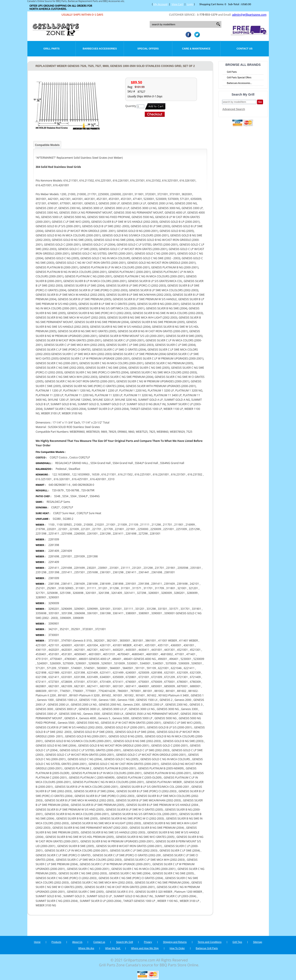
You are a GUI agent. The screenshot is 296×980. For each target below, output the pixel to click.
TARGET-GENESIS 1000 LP (139, 901)
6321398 (41, 677)
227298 (143, 534)
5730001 (64, 668)
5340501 (158, 663)
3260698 (78, 593)
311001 (80, 588)
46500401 (80, 654)
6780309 (195, 682)
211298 (156, 525)
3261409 (117, 593)
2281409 (54, 551)
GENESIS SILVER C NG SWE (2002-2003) (83, 873)
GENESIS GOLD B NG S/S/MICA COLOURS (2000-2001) (78, 741)
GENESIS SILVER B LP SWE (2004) (94, 791)
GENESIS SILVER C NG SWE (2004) (130, 873)
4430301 (131, 650)
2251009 (181, 529)
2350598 (183, 568)
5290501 (107, 663)
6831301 (118, 686)
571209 (51, 668)
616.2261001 (161, 474)
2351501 (80, 572)
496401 (174, 659)
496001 (163, 659)
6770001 (170, 682)
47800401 (70, 659)
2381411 (67, 584)
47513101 (42, 659)
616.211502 (125, 474)
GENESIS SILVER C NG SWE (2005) (173, 873)
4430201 (118, 650)
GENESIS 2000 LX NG (84, 705)
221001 (63, 529)
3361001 (92, 613)
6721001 (144, 677)
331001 (117, 609)
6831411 (131, 686)
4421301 (92, 650)
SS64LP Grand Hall (147, 463)
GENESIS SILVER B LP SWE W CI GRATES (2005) (134, 810)
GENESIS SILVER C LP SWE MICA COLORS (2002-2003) (89, 860)
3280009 (166, 593)
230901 (103, 568)
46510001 (95, 654)
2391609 (169, 584)
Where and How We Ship (145, 948)
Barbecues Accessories (100, 49)
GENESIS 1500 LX (147, 700)
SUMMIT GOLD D (74, 896)
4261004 (92, 645)
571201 (40, 668)
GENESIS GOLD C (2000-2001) (170, 746)
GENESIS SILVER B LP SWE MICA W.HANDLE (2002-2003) (79, 800)
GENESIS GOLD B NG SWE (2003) (183, 741)
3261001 (91, 593)
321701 (40, 593)
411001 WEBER (168, 641)
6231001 (67, 673)
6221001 (163, 668)
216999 (190, 525)
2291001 (67, 556)
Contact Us (245, 49)
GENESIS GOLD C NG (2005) (121, 759)
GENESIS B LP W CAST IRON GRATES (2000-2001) (131, 723)
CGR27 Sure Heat (64, 513)
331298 (151, 609)
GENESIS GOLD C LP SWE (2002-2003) (146, 750)
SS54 (65, 496)
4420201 (54, 650)
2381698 (92, 584)
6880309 (41, 691)
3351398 (67, 613)
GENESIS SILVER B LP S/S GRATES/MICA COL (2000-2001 (155, 787)
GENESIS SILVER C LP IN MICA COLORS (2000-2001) (76, 851)
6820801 (41, 686)
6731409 (105, 682)
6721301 (182, 677)
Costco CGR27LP (80, 457)
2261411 (118, 534)
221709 (108, 529)
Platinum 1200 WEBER (188, 892)
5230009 (199, 659)
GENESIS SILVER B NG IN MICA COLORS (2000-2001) (77, 814)
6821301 (80, 686)
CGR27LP (67, 507)
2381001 (170, 572)
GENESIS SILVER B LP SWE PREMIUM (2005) (98, 805)
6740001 (131, 682)
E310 (111, 479)
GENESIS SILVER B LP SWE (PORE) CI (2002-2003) (105, 796)
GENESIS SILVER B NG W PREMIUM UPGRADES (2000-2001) (117, 841)
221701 (97, 529)
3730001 (54, 635)
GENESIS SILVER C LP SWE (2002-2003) (134, 851)
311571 (137, 588)
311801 (171, 588)
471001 (180, 654)
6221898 (41, 673)
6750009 (157, 682)
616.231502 (195, 474)
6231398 (80, 673)
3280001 (154, 593)
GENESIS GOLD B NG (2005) (126, 736)
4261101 (105, 645)
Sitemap (257, 942)
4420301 (67, 650)
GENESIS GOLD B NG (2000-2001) (86, 736)
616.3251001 (44, 479)
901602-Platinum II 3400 (174, 695)
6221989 (54, 673)
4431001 (157, 650)
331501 (163, 609)
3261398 (104, 593)
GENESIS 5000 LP (142, 718)
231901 (171, 568)
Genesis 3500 (92, 714)
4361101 (41, 650)
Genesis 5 (104, 718)
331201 (140, 609)
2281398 (54, 545)
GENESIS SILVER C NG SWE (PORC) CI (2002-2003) (66, 878)
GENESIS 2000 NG (110, 705)
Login (190, 4)
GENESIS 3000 (44, 709)
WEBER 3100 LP (189, 901)
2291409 (54, 562)
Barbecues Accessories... (240, 83)
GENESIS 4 (71, 718)
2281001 (155, 534)
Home (37, 942)
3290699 (67, 609)
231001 (114, 568)
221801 (120, 529)
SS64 (73, 496)
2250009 (156, 529)
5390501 (197, 663)
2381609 (79, 584)
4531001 (54, 654)
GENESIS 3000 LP (66, 709)
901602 (152, 695)
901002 (129, 695)
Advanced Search (234, 109)
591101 (140, 668)
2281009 (54, 539)
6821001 (54, 686)
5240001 (42, 663)
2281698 (54, 556)
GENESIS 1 (197, 695)
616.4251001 (80, 479)
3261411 (130, 593)
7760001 (78, 691)
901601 (140, 695)
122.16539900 (81, 474)
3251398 (65, 593)
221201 (85, 529)
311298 (114, 588)
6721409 (195, 677)
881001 (148, 691)
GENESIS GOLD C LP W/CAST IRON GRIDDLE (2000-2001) (151, 755)
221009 (74, 529)
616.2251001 (143, 474)
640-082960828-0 (83, 485)
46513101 (109, 654)
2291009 (79, 556)
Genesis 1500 (126, 700)
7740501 (65, 691)
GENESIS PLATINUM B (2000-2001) (115, 768)
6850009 (170, 686)
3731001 (54, 641)
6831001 (105, 686)
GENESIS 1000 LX (66, 700)
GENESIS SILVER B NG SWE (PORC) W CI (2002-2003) (132, 818)
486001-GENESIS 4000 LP (95, 659)
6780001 (182, 682)
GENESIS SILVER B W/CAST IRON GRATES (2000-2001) (129, 846)
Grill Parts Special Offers (239, 78)
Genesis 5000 (121, 718)
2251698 (67, 534)
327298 (142, 593)
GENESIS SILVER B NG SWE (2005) (77, 818)
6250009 (144, 673)
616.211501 (109, 474)
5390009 (184, 663)
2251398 (41, 534)
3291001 (105, 609)
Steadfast (74, 469)
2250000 (143, 529)
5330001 (132, 663)
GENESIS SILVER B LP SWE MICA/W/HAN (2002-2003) (148, 800)
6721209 (170, 677)
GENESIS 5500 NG (88, 723)
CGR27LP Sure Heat (89, 513)
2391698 (182, 584)
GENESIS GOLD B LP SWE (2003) (93, 732)
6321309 (195, 673)
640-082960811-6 (59, 485)
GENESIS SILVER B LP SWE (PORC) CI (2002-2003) (147, 791)
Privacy (148, 942)
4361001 (189, 645)
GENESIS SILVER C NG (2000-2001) (88, 869)
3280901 (41, 597)
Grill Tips (237, 942)
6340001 (105, 677)
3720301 (88, 629)
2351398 (54, 572)
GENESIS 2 (166, 700)
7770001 (91, 691)
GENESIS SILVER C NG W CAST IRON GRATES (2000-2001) (120, 887)
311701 (148, 588)
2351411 (67, 572)
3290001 (54, 597)
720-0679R (88, 490)
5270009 (68, 663)
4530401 (41, 654)
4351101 (163, 645)
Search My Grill (124, 942)
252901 (51, 588)
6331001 (67, 677)
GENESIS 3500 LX (112, 714)
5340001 (145, 663)
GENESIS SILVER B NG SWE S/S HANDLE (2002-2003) (113, 832)
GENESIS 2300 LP (152, 705)
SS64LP (83, 496)
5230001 (186, 659)
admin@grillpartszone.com (249, 15)
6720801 (131, 677)
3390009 (65, 618)
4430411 (144, 650)
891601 (63, 695)
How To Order (177, 948)
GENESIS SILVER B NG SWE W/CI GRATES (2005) (145, 837)
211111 (145, 525)
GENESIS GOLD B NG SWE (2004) (56, 746)
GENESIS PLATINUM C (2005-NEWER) (92, 778)
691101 (53, 691)
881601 (170, 691)
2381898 (118, 584)
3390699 (78, 618)
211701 (167, 525)
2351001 (196, 568)
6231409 (92, 673)
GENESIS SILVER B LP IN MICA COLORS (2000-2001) (86, 787)
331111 (129, 609)
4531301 (67, 654)
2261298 (105, 534)
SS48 (57, 496)
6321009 (182, 673)
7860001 (123, 691)
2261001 (92, 534)
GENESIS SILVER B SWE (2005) (76, 846)
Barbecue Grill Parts (207, 948)
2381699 (105, 584)
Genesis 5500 (66, 723)
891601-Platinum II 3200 (84, 695)
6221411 (189, 668)
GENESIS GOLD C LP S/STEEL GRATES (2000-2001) (90, 750)
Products (56, 942)
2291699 (79, 568)
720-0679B (72, 490)
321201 (193, 588)
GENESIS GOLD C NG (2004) (85, 759)
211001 (111, 525)
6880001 (195, 686)
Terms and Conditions (210, 942)
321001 (182, 588)
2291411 (54, 568)
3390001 (157, 613)
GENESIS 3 (196, 705)
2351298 (41, 572)
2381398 (54, 584)
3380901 (144, 613)
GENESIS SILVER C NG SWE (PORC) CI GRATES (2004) (131, 878)
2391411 (157, 584)
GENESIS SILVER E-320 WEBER (154, 892)
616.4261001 (98, 479)
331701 (185, 609)
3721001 (101, 629)
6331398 (80, 677)
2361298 (118, 572)
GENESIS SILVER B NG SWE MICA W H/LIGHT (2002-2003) (106, 823)
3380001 (131, 613)
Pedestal (61, 469)
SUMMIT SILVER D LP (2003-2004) (100, 901)
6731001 (80, 682)
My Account (161, 4)
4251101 (54, 645)
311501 (125, 588)
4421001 (80, 650)
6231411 (105, 673)
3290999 (92, 609)
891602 (106, 695)
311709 (159, 588)
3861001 (151, 641)
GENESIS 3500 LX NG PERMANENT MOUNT (152, 714)
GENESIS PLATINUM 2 (78, 768)
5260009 (55, 663)
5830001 (102, 668)
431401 (138, 645)
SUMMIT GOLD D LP (99, 896)
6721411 (41, 682)
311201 (103, 588)
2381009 (54, 578)
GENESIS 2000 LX (58, 705)
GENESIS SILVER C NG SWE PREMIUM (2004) (162, 883)
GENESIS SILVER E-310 (119, 892)
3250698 (52, 593)
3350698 (41, 613)
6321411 (54, 677)
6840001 (144, 686)
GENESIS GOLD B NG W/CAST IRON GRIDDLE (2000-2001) (114, 746)
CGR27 (55, 507)
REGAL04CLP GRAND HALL (72, 463)
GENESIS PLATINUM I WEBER (164, 782)
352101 (64, 629)
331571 (174, 609)
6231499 (118, 673)
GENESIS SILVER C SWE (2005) (85, 892)
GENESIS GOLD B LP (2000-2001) (125, 727)
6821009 (67, 686)
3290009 (54, 603)
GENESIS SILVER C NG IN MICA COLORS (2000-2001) (143, 869)
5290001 (81, 663)
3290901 (79, 609)
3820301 (99, 641)
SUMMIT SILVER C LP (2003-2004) (176, 896)
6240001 (131, 673)
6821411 (92, 686)
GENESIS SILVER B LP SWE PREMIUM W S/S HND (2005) (70, 810)
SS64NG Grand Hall (172, 463)
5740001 (76, 668)
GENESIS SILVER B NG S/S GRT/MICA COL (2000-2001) (144, 814)
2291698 (67, 568)
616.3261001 (62, 479)
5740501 (89, 668)
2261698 (131, 534)
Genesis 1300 (107, 700)
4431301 (170, 650)
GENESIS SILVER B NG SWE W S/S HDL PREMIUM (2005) (80, 837)
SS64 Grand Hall (123, 463)
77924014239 (107, 691)
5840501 (128, 668)
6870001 (182, 686)
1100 (51, 525)
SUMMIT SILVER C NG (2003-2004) (57, 901)
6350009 (118, 677)
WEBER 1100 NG (167, 901)
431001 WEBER (122, 645)
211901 (179, 525)
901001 (118, 695)
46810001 (152, 654)
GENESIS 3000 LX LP (114, 709)
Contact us (99, 942)
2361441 (144, 572)
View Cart (177, 4)
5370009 (171, 663)
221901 (131, 529)
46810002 (167, 654)
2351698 (92, 572)
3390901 (54, 624)
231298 (148, 568)
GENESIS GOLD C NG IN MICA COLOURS (165, 759)
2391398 (144, 584)
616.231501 (178, 474)
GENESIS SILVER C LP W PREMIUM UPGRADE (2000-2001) (115, 864)
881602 (182, 691)
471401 (191, 654)
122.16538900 (61, 474)
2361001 (105, 572)
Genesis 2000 (183, 700)
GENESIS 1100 (88, 700)
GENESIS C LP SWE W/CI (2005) (182, 723)
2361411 (131, 572)
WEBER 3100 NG (46, 905)
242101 (194, 584)
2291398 (92, 556)
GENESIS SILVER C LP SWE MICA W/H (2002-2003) (154, 860)
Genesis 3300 (189, 709)
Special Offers (148, 49)
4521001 (182, 650)
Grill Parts (52, 49)
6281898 (157, 673)
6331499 (92, 677)
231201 (137, 568)
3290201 (54, 609)
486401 (117, 659)
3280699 (192, 593)
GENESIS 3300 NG (70, 714)
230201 (92, 568)
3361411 (118, 613)
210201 (100, 525)
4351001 (150, 645)
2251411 (54, 534)
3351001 (54, 613)
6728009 (67, 682)
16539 (95, 474)
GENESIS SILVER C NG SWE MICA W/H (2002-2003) (102, 883)
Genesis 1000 (45, 700)
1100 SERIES (64, 525)
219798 (40, 529)
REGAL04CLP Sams (58, 502)
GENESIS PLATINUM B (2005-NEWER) (161, 768)
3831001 (138, 641)
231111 (125, 568)
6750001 (144, 682)
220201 (51, 529)
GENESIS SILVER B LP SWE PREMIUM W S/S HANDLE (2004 (162, 805)
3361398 (105, 613)
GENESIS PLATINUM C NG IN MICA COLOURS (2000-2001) (108, 782)
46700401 (124, 654)
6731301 (92, 682)
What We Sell (113, 948)
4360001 (176, 645)
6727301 (54, 682)
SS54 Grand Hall (101, 463)
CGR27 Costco (59, 457)
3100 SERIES (66, 588)
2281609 (67, 551)
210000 (88, 525)
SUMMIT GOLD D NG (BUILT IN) (133, 896)
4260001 (67, 645)
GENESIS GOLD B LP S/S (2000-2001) (170, 727)
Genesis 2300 (131, 705)
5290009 (94, 663)
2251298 (194, 529)
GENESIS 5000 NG (165, 718)
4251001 (41, 645)
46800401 (138, 654)
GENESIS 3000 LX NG (142, 709)
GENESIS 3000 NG (168, 709)
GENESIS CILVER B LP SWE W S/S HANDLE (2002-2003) (69, 727)
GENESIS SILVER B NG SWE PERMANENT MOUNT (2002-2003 (90, 828)
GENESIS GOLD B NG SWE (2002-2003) (137, 741)
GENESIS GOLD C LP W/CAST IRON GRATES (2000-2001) (80, 755)
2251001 (169, 529)
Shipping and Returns (175, 942)
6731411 (118, 682)
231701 (159, 568)
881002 (159, 691)
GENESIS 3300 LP (46, 714)
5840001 (115, 668)
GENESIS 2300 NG (176, 705)
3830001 (125, 641)
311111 (92, 588)
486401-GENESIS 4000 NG (140, 659)
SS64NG (95, 496)
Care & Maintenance (196, 49)
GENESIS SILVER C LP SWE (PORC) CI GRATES (63, 855)
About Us (77, 942)
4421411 (105, 650)
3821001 (112, 641)
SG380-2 (68, 519)
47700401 (56, 659)
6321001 (170, 673)
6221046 (176, 668)
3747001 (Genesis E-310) (76, 641)
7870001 (136, 691)
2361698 (157, 572)
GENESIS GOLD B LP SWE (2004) (135, 732)
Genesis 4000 (88, 718)
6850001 (157, 686)
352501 (76, 629)
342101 (53, 629)
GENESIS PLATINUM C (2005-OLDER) (139, 778)
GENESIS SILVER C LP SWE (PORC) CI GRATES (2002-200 (127, 855)
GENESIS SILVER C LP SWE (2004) (180, 851)
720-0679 (58, 490)
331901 (196, 609)
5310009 (119, 663)
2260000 (80, 534)
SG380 (57, 519)
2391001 (131, 584)
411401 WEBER (188, 641)
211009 (122, 525)
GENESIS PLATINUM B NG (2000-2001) (167, 773)
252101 (40, 588)
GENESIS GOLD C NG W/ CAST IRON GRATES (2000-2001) (124, 764)
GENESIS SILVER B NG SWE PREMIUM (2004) (157, 828)
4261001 (80, 645)
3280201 (179, 593)
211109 (133, 525)
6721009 (157, 677)
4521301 (195, 650)
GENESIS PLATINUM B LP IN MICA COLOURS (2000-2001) (107, 773)
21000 (78, 525)
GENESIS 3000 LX (89, 709)
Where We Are (86, 948)
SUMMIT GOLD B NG (49, 896)
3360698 (80, 613)
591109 (151, 668)
